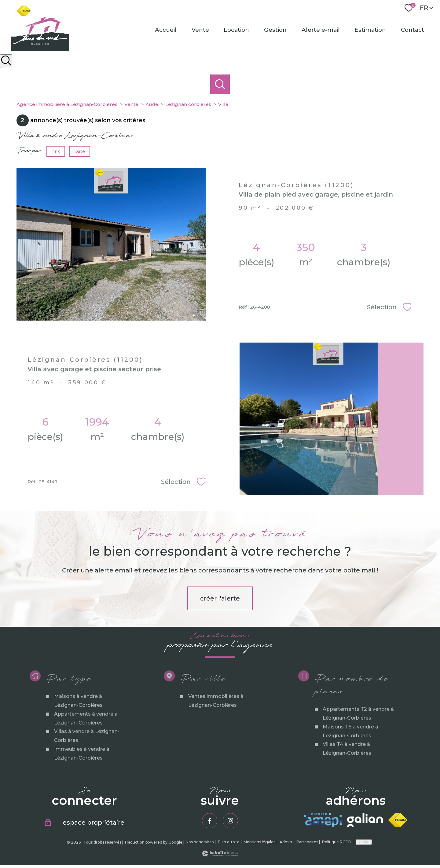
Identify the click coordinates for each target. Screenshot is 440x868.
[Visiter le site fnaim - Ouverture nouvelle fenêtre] (398, 820)
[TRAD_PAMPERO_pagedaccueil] (40, 49)
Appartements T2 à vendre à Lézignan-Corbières (358, 736)
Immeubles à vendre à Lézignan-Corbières (81, 776)
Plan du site (229, 842)
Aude (152, 104)
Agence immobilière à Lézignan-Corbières (67, 104)
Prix (56, 151)
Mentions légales (259, 842)
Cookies (364, 842)
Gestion (275, 30)
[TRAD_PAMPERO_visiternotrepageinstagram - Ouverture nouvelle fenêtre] (230, 821)
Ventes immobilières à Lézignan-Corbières (216, 723)
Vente (200, 30)
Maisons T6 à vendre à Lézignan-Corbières (350, 754)
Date (80, 151)
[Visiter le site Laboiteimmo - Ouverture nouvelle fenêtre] (220, 855)
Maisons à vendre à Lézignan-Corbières (78, 723)
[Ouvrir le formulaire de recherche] (6, 61)
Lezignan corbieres (188, 104)
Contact (413, 30)
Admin (286, 842)
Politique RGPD (337, 842)
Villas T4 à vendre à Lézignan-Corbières (347, 771)
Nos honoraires (200, 842)
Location (237, 30)
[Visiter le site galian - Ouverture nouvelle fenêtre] (365, 820)
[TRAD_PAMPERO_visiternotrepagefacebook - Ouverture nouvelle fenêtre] (210, 821)
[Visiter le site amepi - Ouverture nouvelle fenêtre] (323, 820)
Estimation (370, 30)
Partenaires (307, 842)
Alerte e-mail (321, 30)
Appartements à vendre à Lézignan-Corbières (86, 741)
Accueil (166, 30)
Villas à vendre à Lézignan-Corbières (86, 758)
